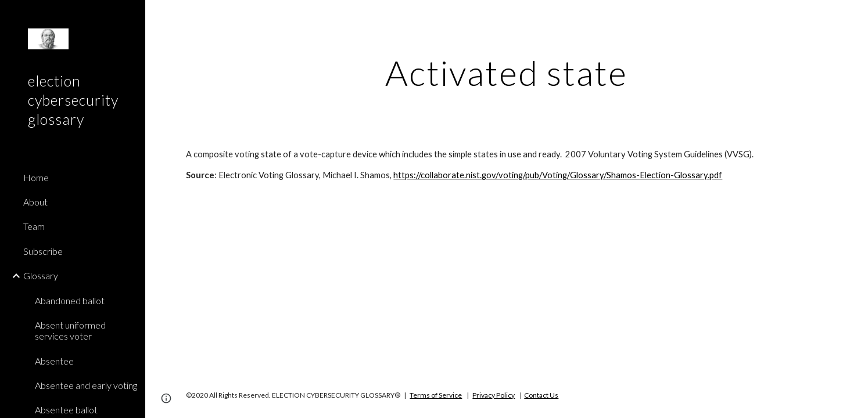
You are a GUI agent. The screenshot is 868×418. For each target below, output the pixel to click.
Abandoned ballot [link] (70, 300)
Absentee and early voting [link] (86, 385)
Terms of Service (436, 395)
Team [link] (34, 226)
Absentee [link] (54, 361)
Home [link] (36, 177)
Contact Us (541, 395)
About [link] (35, 202)
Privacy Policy (494, 395)
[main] (507, 73)
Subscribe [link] (43, 251)
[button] (854, 16)
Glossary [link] (41, 275)
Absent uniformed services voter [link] (70, 330)
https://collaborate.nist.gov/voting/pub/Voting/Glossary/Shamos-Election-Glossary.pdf (558, 175)
